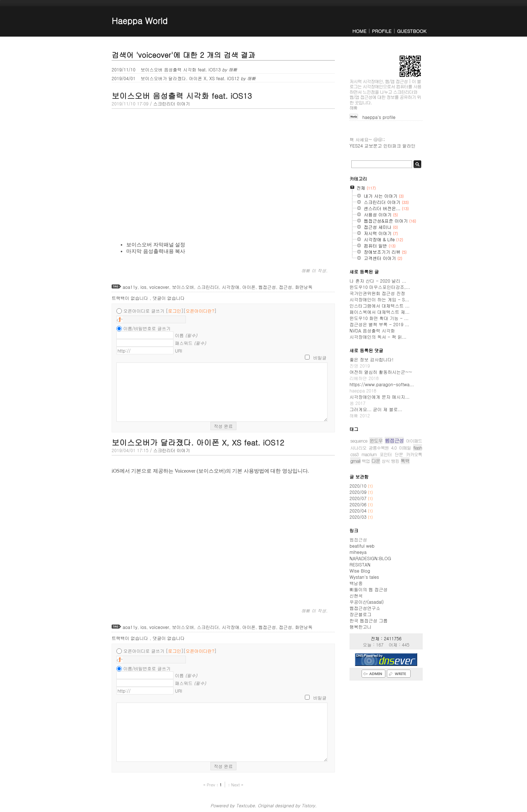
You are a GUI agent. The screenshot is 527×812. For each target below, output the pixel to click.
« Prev (210, 785)
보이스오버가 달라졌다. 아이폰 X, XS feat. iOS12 (184, 78)
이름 (186, 335)
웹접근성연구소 (365, 608)
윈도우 (376, 441)
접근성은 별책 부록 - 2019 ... (379, 324)
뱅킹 (395, 461)
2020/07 (359, 498)
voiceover (159, 287)
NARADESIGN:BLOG (370, 558)
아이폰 (249, 287)
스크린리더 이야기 (172, 103)
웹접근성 (267, 287)
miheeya (358, 552)
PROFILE (382, 31)
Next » (237, 785)
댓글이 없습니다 (169, 298)
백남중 (356, 583)
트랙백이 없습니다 (131, 298)
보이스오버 (183, 287)
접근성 (285, 287)
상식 (386, 461)
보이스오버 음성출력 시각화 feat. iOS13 (174, 69)
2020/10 (359, 486)
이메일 (405, 448)
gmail (355, 461)
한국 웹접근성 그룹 (369, 620)
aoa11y (130, 287)
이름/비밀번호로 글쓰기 (147, 328)
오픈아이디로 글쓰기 (144, 311)
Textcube (245, 805)
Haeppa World (140, 21)
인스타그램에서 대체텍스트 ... (380, 306)
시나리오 (358, 448)
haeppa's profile (379, 117)
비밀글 (320, 357)
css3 (354, 454)
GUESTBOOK (412, 31)
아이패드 (414, 441)
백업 (366, 461)
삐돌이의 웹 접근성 (369, 589)
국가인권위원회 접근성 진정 (377, 293)
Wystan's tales (364, 577)
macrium (369, 454)
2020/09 (359, 492)
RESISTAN (360, 564)
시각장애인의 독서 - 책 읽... (378, 337)
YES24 (356, 146)
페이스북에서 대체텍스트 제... (380, 312)
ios (143, 287)
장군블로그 (360, 614)
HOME (359, 31)
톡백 (405, 461)
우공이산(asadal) (367, 602)
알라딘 (409, 146)
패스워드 (190, 343)
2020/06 (359, 504)
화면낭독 (304, 287)
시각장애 (231, 287)
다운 (376, 461)
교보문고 (373, 146)
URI (179, 351)
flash (418, 448)
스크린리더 (208, 287)
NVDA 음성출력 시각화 (372, 330)
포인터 (386, 454)
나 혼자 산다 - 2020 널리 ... (378, 281)
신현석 (356, 595)
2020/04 (359, 511)
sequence (359, 441)
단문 (399, 454)
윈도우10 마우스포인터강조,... (380, 287)
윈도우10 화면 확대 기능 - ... (379, 318)
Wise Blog (360, 571)
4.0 (394, 448)
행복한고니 (360, 627)
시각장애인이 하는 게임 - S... (379, 299)
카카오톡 (414, 454)
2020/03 (359, 517)
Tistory (308, 805)
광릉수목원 (379, 448)
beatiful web (362, 546)
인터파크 (392, 146)
